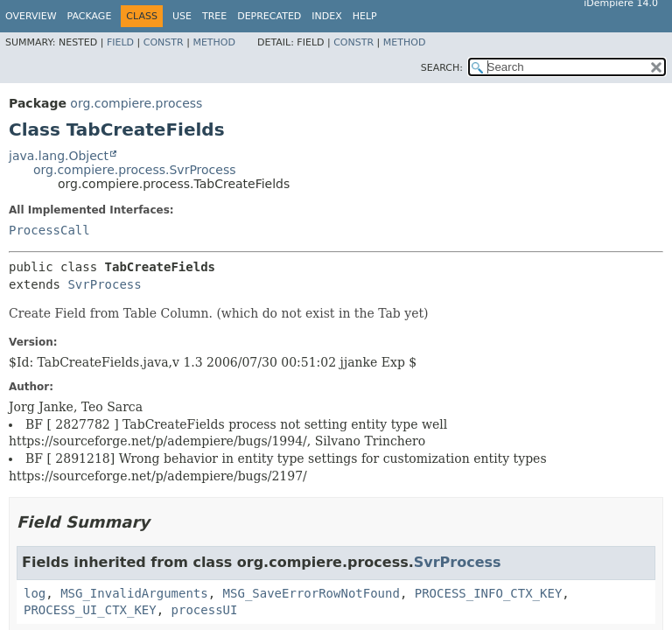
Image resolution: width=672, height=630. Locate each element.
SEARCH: (442, 68)
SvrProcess (104, 284)
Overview (31, 16)
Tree (214, 16)
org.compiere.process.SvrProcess (135, 170)
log (35, 593)
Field (120, 42)
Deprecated (269, 16)
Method (214, 42)
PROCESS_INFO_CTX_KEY (489, 593)
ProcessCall (49, 230)
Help (365, 16)
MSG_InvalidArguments (134, 593)
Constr (164, 42)
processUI (205, 610)
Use (182, 16)
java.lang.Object (59, 156)
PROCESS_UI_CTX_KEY (90, 610)
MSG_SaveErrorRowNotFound (311, 593)
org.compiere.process (136, 103)
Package (90, 16)
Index (326, 16)
